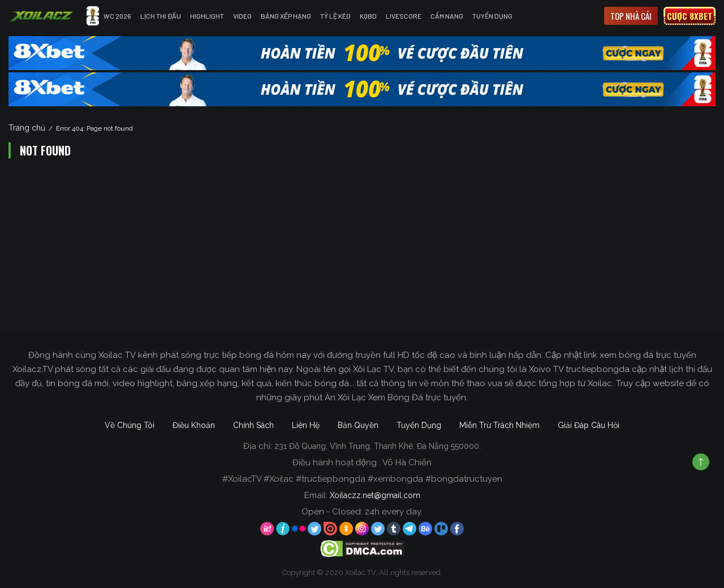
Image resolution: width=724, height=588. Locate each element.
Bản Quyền (358, 425)
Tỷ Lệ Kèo (335, 16)
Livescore (404, 16)
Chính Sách (253, 425)
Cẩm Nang (447, 16)
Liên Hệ (306, 425)
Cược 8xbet (689, 16)
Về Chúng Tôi (130, 425)
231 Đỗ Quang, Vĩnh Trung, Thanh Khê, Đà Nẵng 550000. (378, 446)
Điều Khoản (194, 425)
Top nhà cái (631, 16)
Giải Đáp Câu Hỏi (589, 425)
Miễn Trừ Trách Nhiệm (499, 425)
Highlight (207, 16)
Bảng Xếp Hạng (286, 16)
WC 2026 (109, 16)
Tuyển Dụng (492, 16)
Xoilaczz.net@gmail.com (375, 495)
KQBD (368, 16)
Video (242, 16)
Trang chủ (27, 128)
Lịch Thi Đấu (161, 16)
